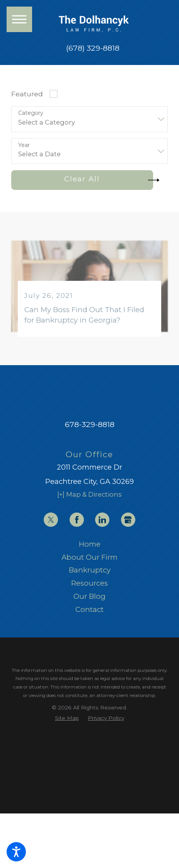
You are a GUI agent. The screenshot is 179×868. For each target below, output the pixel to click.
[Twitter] (51, 520)
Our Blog (89, 596)
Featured (27, 94)
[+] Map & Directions (89, 494)
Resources (89, 583)
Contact (89, 609)
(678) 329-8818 (93, 48)
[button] (16, 852)
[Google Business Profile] (128, 520)
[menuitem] (89, 544)
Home (90, 544)
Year (24, 145)
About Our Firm (89, 557)
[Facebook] (77, 520)
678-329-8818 (90, 424)
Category (31, 113)
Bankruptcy (90, 570)
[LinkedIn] (102, 520)
